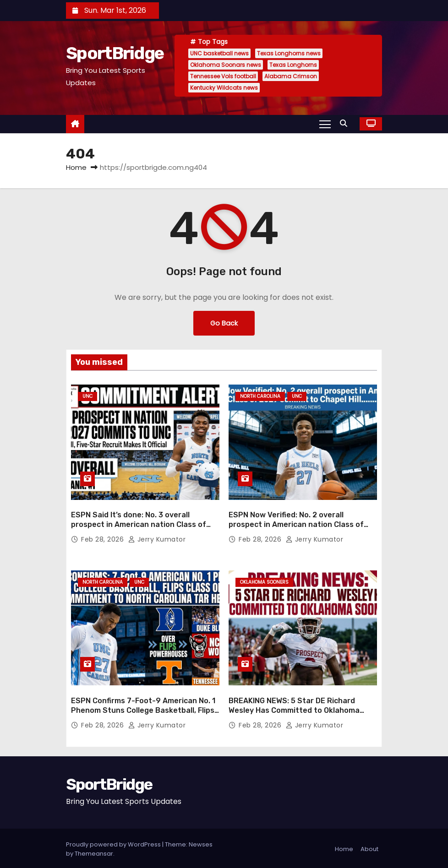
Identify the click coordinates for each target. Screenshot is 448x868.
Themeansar (94, 852)
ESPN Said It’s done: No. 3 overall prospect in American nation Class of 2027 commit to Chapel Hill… (139, 524)
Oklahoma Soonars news (226, 65)
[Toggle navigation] (325, 124)
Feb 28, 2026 (104, 538)
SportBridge (115, 53)
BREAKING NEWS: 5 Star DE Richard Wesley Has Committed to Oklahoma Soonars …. (294, 709)
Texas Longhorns (293, 65)
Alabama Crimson (291, 76)
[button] (346, 123)
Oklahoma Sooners (264, 581)
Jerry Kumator (157, 538)
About (369, 847)
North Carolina (260, 396)
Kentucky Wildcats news (224, 88)
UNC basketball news (219, 53)
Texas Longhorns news (289, 53)
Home (76, 167)
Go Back (224, 323)
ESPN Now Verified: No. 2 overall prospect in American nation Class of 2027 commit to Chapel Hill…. (296, 524)
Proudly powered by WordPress (114, 843)
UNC (87, 396)
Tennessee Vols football (223, 76)
